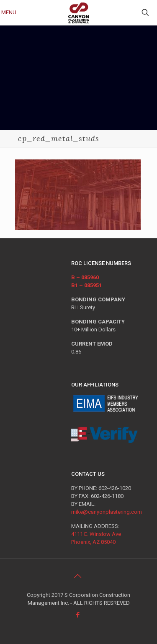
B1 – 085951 (86, 285)
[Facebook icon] (79, 615)
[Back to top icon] (79, 576)
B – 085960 (85, 277)
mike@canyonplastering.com (107, 512)
